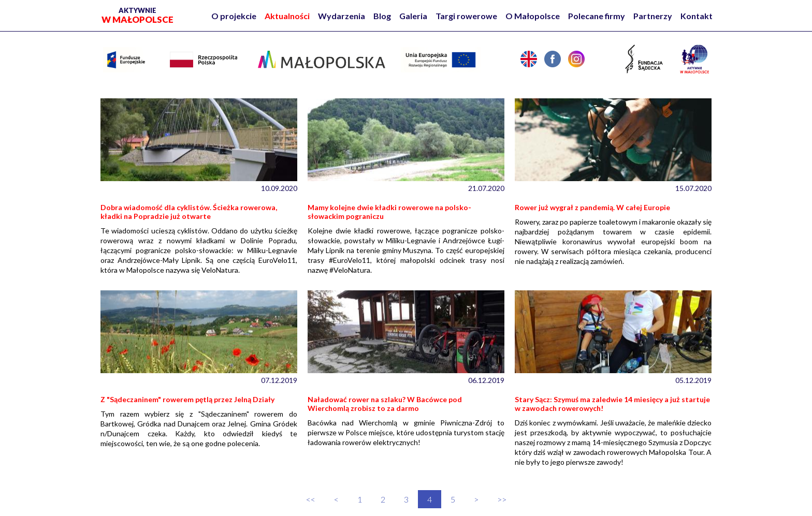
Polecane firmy (597, 16)
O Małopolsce (533, 16)
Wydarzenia (342, 16)
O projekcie (234, 16)
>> (502, 499)
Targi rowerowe (466, 16)
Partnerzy (653, 16)
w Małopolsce (137, 16)
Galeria (413, 16)
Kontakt (697, 16)
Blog (382, 16)
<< (311, 499)
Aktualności (287, 16)
